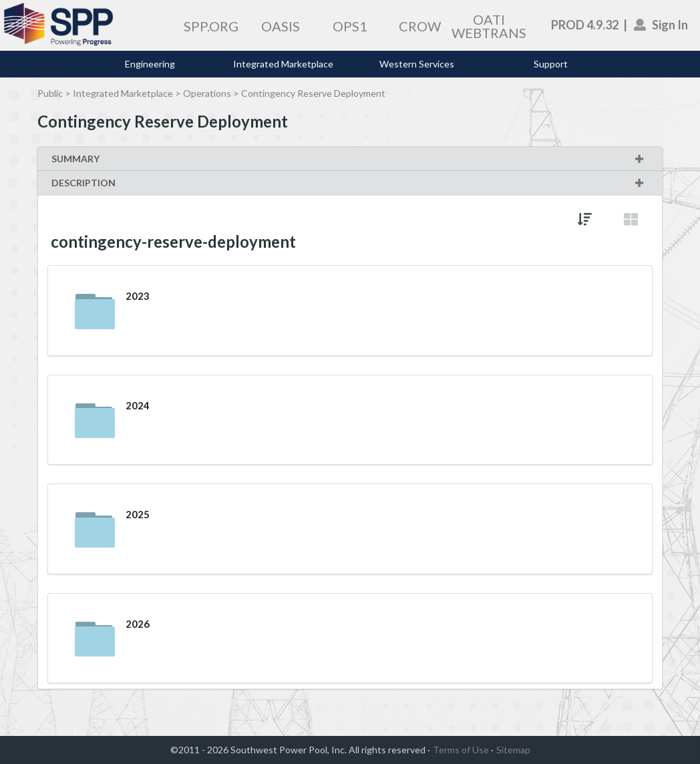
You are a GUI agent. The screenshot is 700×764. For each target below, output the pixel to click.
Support (551, 64)
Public (50, 93)
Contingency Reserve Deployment (313, 93)
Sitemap (513, 750)
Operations (207, 93)
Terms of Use (461, 750)
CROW (420, 26)
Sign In (662, 25)
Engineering (150, 64)
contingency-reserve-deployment (173, 242)
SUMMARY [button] (348, 159)
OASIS (281, 26)
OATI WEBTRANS (489, 26)
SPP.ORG (211, 26)
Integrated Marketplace (283, 64)
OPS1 (350, 26)
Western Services (417, 64)
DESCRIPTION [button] (348, 183)
